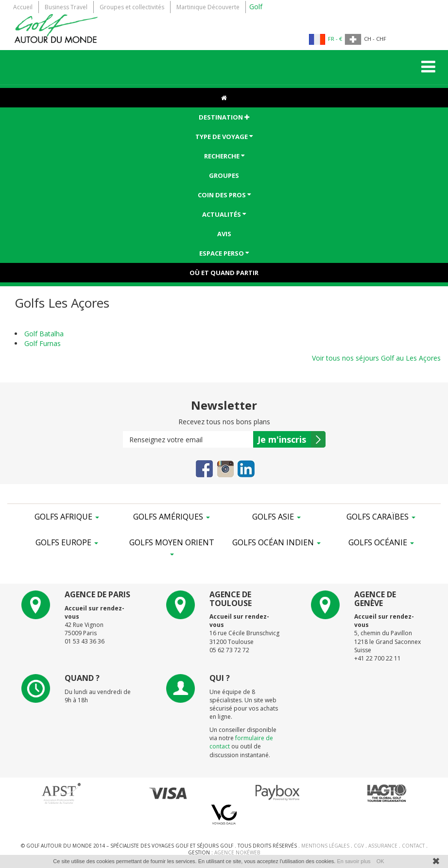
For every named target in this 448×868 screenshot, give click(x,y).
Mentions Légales (326, 846)
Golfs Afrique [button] (67, 517)
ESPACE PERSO (224, 253)
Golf (256, 7)
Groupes (224, 175)
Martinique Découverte (208, 7)
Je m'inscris (282, 439)
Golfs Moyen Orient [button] (172, 546)
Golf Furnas (43, 343)
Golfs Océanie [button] (381, 542)
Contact (414, 846)
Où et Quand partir (224, 273)
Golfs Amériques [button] (172, 517)
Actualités (224, 214)
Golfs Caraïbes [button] (381, 517)
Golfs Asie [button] (276, 517)
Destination (224, 117)
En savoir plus (353, 861)
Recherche (224, 156)
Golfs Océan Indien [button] (276, 542)
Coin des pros (224, 195)
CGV (360, 846)
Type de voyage (224, 136)
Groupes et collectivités (132, 7)
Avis (224, 234)
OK (380, 861)
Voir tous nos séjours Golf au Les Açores (376, 358)
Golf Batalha (44, 334)
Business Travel (66, 7)
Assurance (384, 846)
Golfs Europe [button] (67, 542)
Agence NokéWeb (237, 852)
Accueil (23, 7)
